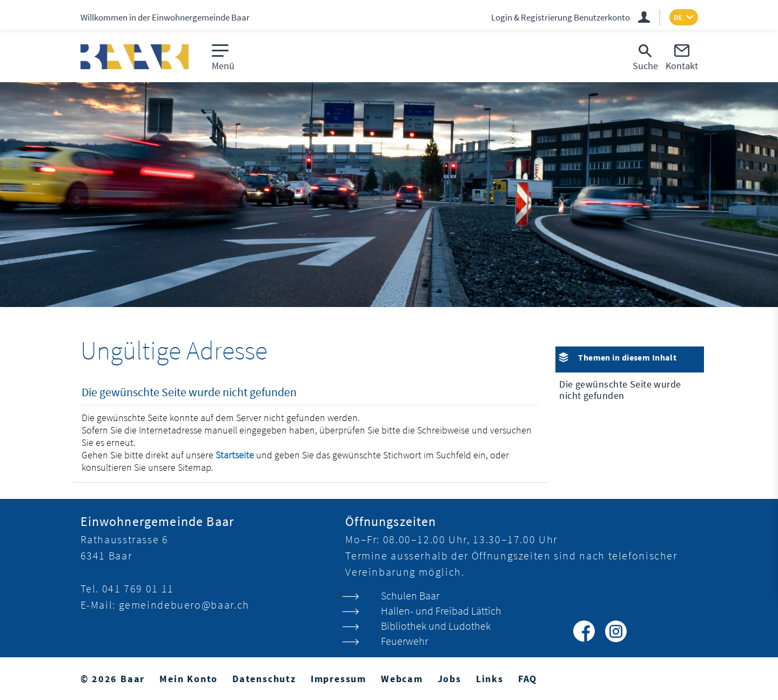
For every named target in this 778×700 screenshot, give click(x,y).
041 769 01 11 (138, 588)
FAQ (528, 679)
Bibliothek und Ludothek (436, 626)
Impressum (338, 679)
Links (490, 679)
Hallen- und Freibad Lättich (441, 611)
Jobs (450, 679)
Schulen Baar (410, 595)
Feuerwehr (404, 641)
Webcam (402, 679)
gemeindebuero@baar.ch (184, 605)
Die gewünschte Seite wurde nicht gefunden (620, 390)
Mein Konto (189, 679)
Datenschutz (264, 679)
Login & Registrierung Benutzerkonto (561, 17)
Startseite (235, 455)
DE (678, 17)
